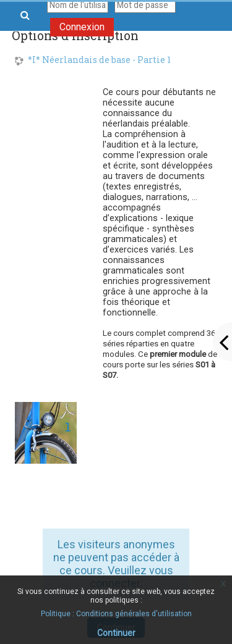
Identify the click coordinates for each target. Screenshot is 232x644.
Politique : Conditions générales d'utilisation (116, 614)
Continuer (116, 633)
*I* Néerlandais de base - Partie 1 (99, 60)
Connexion (82, 27)
